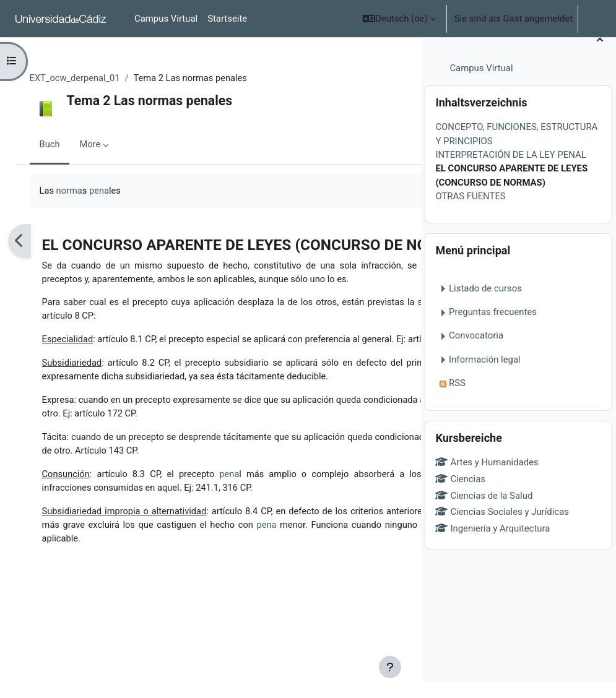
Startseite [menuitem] (227, 19)
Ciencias (460, 496)
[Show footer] (390, 667)
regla (160, 350)
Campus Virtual (481, 85)
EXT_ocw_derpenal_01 (90, 79)
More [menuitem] (105, 145)
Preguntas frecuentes (493, 329)
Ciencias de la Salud (484, 512)
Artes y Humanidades (487, 479)
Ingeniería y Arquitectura (492, 545)
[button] (399, 19)
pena (115, 191)
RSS (457, 400)
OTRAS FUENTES (470, 213)
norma (85, 191)
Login (595, 19)
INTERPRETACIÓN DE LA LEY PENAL (510, 171)
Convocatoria (476, 352)
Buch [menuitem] (64, 145)
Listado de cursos (485, 305)
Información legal (485, 376)
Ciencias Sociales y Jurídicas (502, 528)
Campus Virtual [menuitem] (166, 19)
